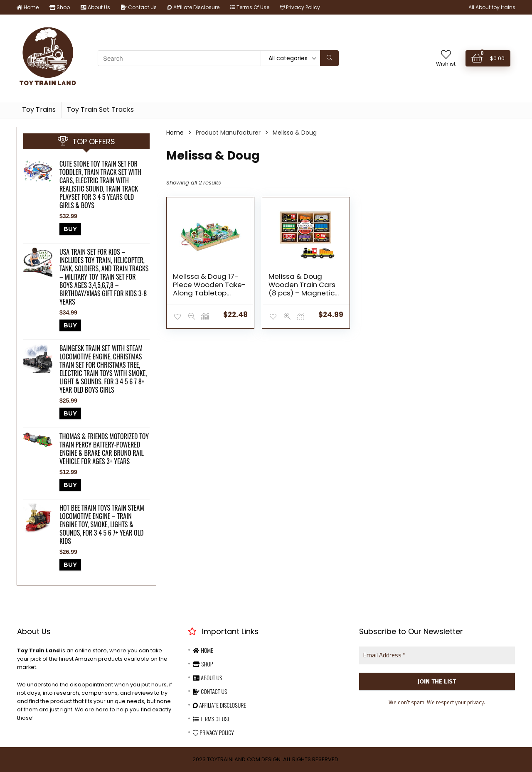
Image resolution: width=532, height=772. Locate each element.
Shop (60, 7)
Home (28, 7)
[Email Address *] (437, 655)
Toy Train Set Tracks (100, 109)
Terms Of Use (250, 7)
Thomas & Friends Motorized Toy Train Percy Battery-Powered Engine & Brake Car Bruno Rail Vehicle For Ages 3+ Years (104, 449)
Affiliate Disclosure (193, 7)
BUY (70, 229)
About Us (95, 7)
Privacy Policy (300, 7)
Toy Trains (39, 109)
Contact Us (139, 7)
